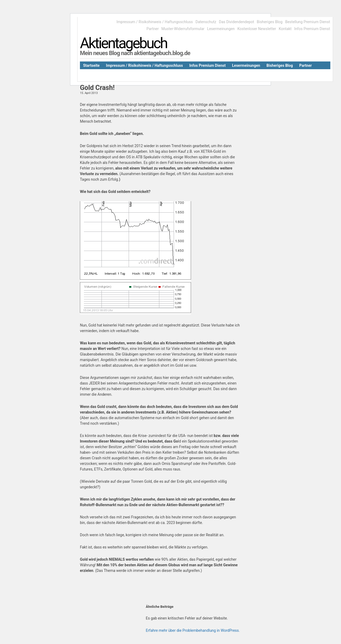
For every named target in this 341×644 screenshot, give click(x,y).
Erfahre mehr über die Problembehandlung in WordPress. (193, 630)
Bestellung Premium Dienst (308, 22)
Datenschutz (206, 22)
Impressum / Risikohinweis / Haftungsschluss (155, 22)
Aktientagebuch (123, 43)
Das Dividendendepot (237, 22)
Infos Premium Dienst (312, 29)
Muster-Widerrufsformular (183, 29)
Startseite (91, 65)
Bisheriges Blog (270, 22)
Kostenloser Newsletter (257, 29)
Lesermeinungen (221, 29)
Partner (153, 29)
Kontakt (285, 29)
